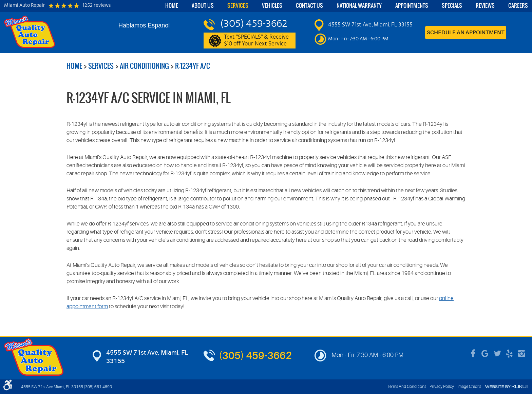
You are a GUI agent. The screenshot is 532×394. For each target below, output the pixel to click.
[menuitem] (172, 6)
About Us (203, 6)
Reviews (485, 6)
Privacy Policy (442, 387)
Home (172, 6)
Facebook (473, 354)
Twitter (497, 354)
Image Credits (469, 387)
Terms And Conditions (407, 387)
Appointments (412, 6)
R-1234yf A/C (193, 66)
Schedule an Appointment (466, 33)
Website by (506, 387)
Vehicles (272, 6)
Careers (518, 6)
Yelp (510, 354)
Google (485, 354)
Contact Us (309, 6)
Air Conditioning (144, 66)
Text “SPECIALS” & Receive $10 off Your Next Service (256, 41)
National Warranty (359, 6)
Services (238, 6)
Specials (452, 6)
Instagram (522, 354)
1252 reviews (97, 6)
